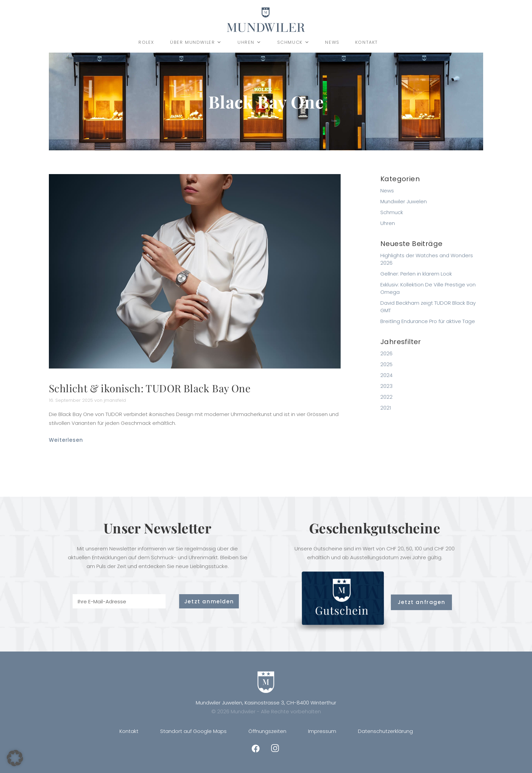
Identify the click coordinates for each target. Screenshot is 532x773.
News (332, 42)
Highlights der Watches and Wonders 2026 (427, 259)
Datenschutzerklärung (385, 731)
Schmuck (293, 42)
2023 (386, 386)
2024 (386, 375)
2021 (386, 408)
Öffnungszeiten (267, 731)
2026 (386, 353)
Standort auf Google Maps (193, 731)
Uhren (250, 42)
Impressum (322, 731)
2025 (386, 364)
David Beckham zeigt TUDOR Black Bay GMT (428, 307)
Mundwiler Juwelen (404, 201)
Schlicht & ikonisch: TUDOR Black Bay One (150, 388)
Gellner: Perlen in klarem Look (416, 274)
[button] (15, 758)
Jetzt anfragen (421, 602)
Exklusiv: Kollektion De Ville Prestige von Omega (428, 288)
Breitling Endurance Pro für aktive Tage (428, 321)
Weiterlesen (66, 440)
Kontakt (367, 42)
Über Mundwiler (196, 42)
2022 (386, 397)
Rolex (146, 42)
